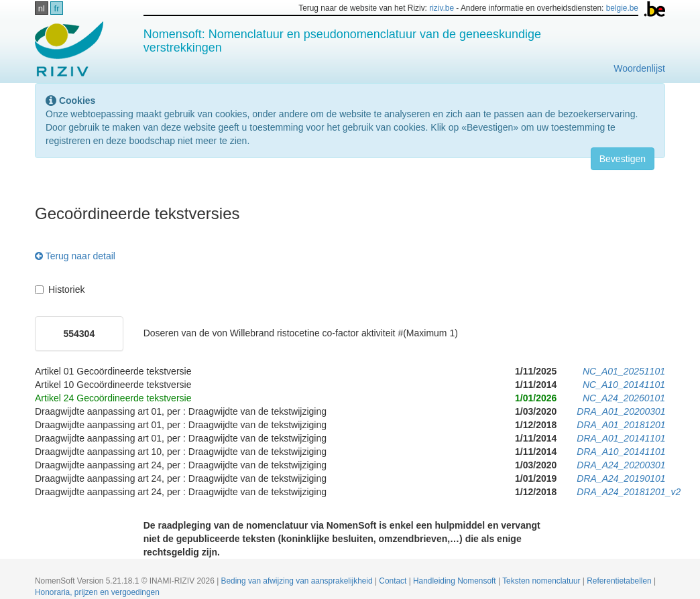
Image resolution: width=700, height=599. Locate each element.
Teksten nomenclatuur (542, 581)
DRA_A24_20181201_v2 (629, 492)
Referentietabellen (620, 581)
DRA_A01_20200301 (621, 411)
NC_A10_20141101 (624, 385)
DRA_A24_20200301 (621, 465)
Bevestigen (623, 159)
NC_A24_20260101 (624, 398)
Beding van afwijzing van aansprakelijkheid (298, 581)
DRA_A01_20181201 (621, 425)
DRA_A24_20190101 (621, 478)
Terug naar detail (75, 256)
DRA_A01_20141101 (621, 438)
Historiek (60, 289)
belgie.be (622, 8)
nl (42, 8)
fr (57, 8)
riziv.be (442, 8)
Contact (394, 581)
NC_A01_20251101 (624, 371)
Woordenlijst (639, 68)
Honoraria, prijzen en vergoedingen (97, 592)
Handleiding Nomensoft (456, 581)
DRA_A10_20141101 (621, 452)
